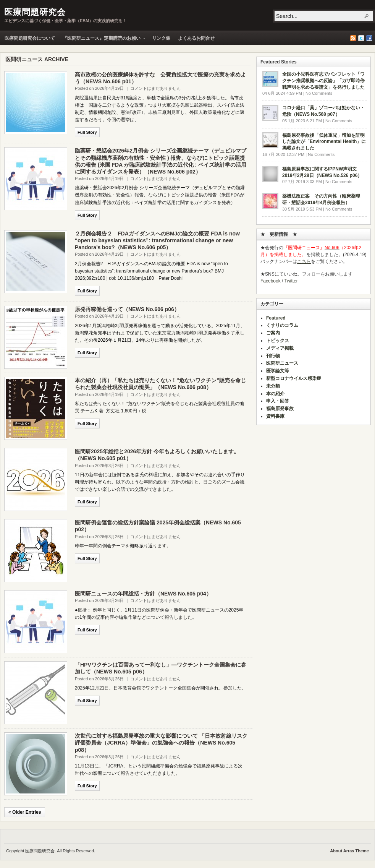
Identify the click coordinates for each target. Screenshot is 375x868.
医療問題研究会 (35, 12)
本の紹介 (275, 394)
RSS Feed (353, 38)
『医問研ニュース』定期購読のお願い (102, 40)
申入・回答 (278, 401)
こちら (304, 261)
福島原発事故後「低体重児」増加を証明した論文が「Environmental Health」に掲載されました (324, 142)
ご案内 (273, 333)
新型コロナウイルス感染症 (294, 378)
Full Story (87, 132)
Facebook (369, 38)
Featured (276, 318)
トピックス (278, 341)
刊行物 (273, 356)
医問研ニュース (282, 363)
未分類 (273, 386)
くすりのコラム (282, 325)
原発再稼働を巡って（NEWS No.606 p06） (127, 309)
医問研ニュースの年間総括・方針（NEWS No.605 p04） (143, 594)
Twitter (361, 38)
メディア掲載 (280, 348)
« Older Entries (25, 812)
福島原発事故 (280, 409)
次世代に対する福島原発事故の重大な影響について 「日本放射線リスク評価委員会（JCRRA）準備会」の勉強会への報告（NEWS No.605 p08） (161, 743)
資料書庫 (275, 416)
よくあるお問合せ (196, 38)
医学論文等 (278, 371)
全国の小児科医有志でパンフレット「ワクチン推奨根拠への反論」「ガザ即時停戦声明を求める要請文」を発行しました (323, 81)
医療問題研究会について (30, 38)
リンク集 (161, 38)
